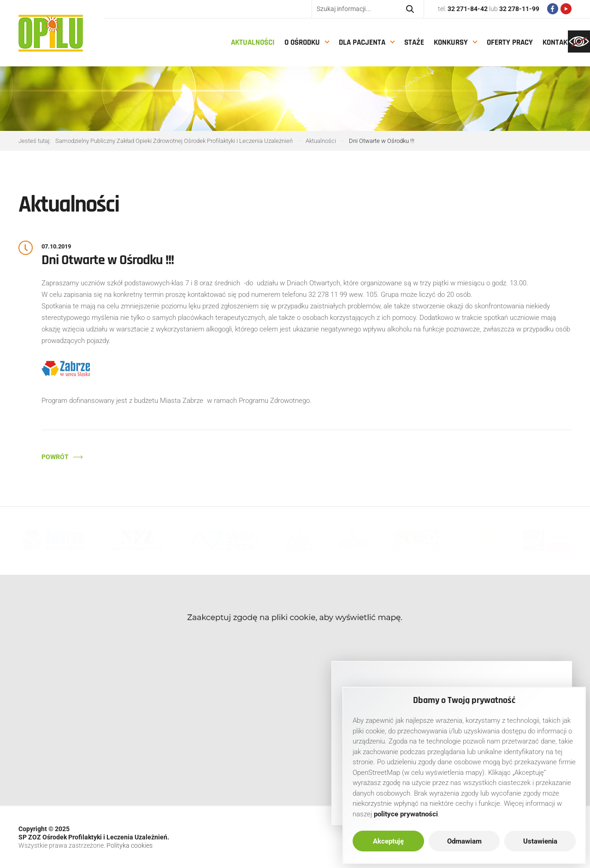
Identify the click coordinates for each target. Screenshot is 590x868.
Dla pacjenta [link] (362, 42)
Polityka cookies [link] (130, 845)
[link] (579, 41)
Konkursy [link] (451, 42)
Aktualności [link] (253, 42)
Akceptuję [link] (388, 841)
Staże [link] (414, 42)
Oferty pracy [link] (510, 42)
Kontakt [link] (557, 42)
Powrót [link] (55, 457)
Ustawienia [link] (540, 841)
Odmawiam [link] (464, 841)
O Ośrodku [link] (302, 42)
